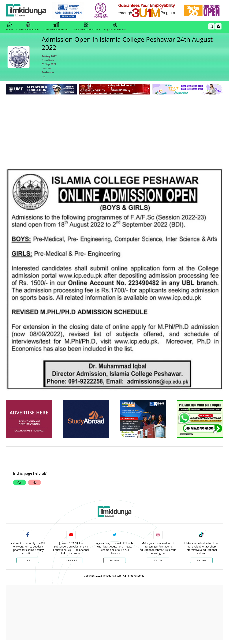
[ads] (29, 419)
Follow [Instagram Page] (158, 560)
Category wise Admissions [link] (86, 27)
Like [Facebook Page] (28, 560)
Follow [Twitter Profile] (114, 560)
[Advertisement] (115, 123)
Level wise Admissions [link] (56, 27)
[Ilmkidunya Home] (26, 11)
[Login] (218, 26)
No (35, 482)
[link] (68, 11)
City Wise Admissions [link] (28, 27)
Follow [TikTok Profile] (201, 560)
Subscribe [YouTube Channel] (71, 560)
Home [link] (9, 27)
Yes (19, 482)
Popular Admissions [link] (115, 27)
